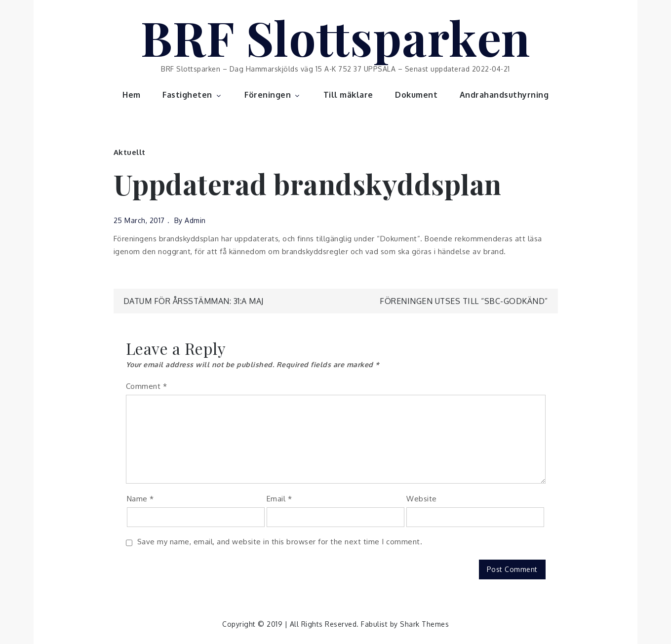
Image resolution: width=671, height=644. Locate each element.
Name (140, 499)
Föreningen (273, 95)
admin (195, 220)
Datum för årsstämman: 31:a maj (194, 301)
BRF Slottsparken (336, 37)
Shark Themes (424, 624)
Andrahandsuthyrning (504, 95)
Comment (147, 386)
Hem (132, 95)
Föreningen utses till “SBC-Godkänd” (464, 301)
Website (422, 499)
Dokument (416, 95)
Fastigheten (193, 95)
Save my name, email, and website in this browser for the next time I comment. (280, 542)
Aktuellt (130, 152)
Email (279, 499)
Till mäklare (348, 95)
